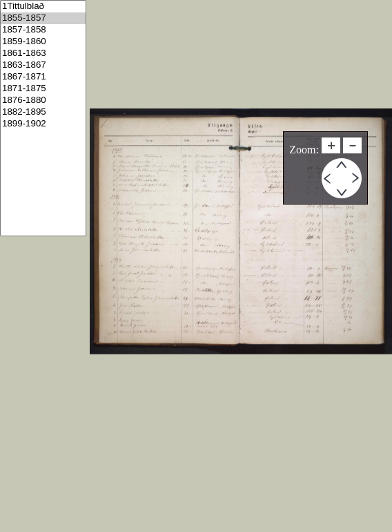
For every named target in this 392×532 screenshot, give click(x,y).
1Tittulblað (43, 7)
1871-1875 (43, 89)
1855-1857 (43, 18)
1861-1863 (43, 54)
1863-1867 (43, 65)
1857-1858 (43, 30)
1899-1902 (43, 124)
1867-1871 (43, 77)
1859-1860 (43, 42)
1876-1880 (43, 101)
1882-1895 (43, 112)
